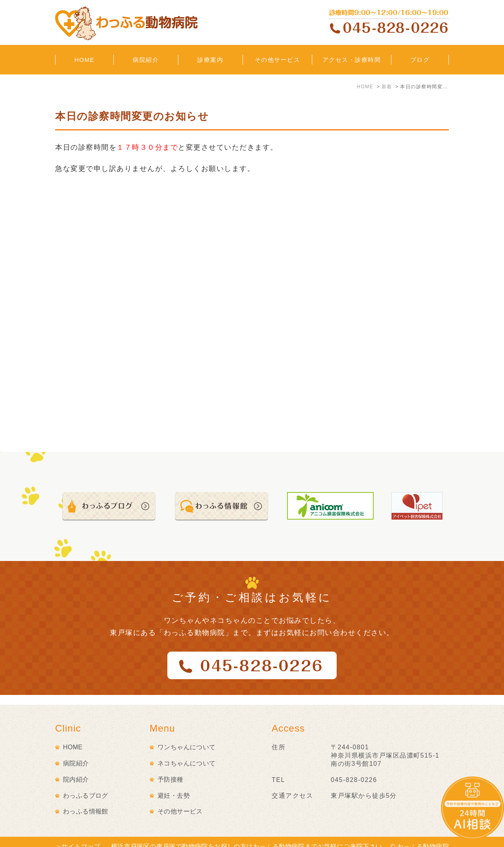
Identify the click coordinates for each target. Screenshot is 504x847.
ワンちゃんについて (187, 737)
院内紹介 (76, 770)
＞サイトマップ (78, 837)
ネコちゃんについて (187, 753)
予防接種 (170, 770)
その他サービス (180, 801)
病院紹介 (76, 753)
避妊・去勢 (174, 786)
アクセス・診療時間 (352, 60)
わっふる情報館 (86, 801)
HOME (84, 60)
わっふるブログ (86, 786)
